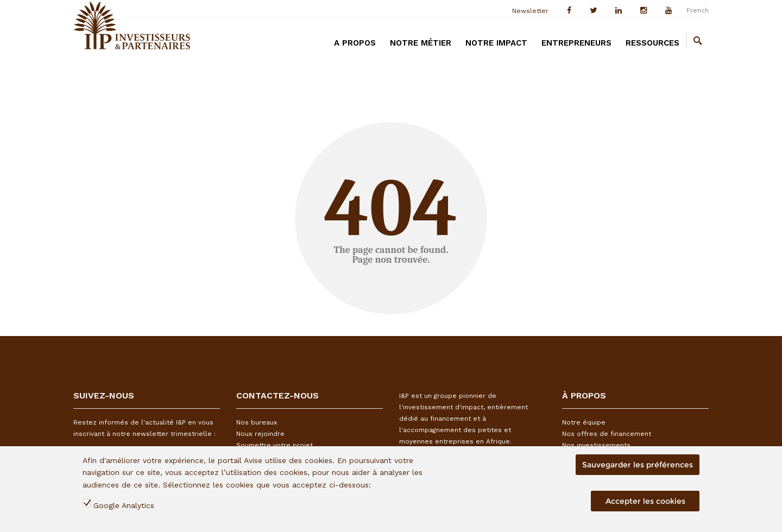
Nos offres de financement (607, 434)
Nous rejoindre (260, 434)
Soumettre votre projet (275, 445)
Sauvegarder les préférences (638, 465)
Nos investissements (596, 445)
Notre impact (496, 43)
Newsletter (530, 11)
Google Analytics (124, 505)
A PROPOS (355, 43)
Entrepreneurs (576, 43)
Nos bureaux (257, 422)
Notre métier (421, 43)
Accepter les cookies (645, 501)
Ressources (652, 43)
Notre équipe (584, 422)
